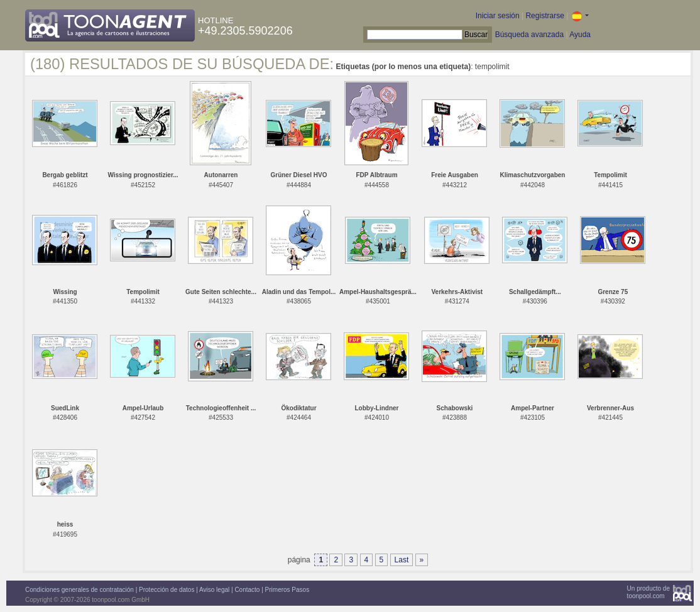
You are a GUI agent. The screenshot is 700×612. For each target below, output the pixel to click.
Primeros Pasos (287, 590)
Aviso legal (214, 590)
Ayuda (580, 35)
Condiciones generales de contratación (79, 590)
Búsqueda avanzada (529, 35)
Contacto (247, 590)
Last (402, 560)
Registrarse (544, 16)
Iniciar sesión (498, 16)
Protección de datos (167, 590)
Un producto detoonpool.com (648, 592)
